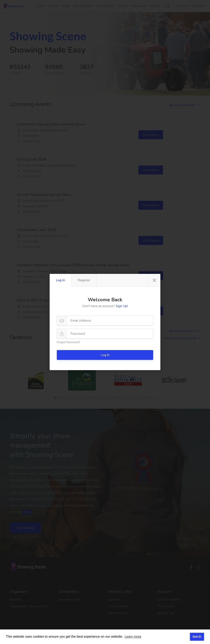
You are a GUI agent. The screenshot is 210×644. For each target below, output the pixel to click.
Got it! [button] (197, 637)
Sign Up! (122, 306)
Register (84, 280)
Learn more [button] (133, 637)
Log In (60, 280)
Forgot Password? (68, 342)
